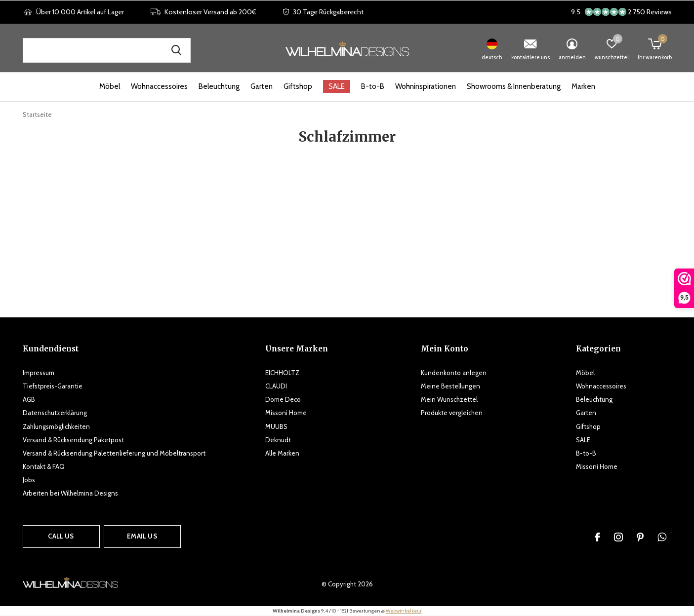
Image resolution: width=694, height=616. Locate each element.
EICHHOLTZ (282, 373)
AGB (29, 399)
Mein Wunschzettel (449, 399)
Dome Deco (283, 399)
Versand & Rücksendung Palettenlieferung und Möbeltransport (114, 453)
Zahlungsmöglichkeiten (56, 426)
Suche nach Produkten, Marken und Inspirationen (177, 50)
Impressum (39, 373)
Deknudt (278, 440)
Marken (583, 86)
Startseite (37, 115)
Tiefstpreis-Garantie (53, 386)
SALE (337, 86)
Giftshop (298, 86)
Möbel (110, 86)
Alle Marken (282, 453)
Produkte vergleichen (452, 413)
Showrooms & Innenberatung (514, 86)
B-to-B (373, 86)
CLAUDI (276, 386)
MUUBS (276, 426)
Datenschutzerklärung (55, 413)
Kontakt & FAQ (44, 466)
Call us (61, 536)
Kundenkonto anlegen (454, 373)
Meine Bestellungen (450, 386)
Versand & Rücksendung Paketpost (73, 440)
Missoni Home (286, 413)
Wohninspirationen (426, 86)
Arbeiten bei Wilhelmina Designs (70, 493)
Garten (262, 86)
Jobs (29, 480)
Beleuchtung (219, 86)
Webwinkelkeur (404, 611)
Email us (142, 536)
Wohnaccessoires (159, 86)
